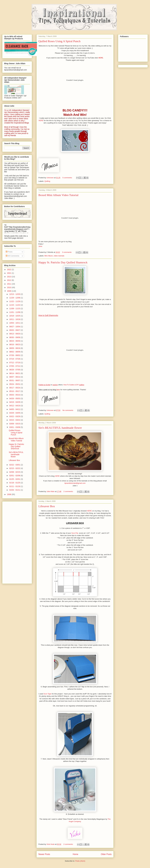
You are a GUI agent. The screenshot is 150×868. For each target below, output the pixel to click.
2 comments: (69, 491)
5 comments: (68, 178)
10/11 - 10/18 (15, 319)
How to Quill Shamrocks (48, 315)
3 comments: (67, 252)
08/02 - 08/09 (15, 352)
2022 (9, 270)
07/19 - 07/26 (15, 359)
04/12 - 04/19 (15, 406)
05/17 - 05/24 (15, 388)
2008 (9, 494)
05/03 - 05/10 (15, 395)
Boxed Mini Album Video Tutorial (58, 195)
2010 (9, 287)
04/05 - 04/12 (15, 409)
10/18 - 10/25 (15, 316)
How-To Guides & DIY (71, 385)
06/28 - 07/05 (15, 370)
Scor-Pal (75, 533)
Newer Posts (44, 854)
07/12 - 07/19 (15, 363)
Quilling (47, 181)
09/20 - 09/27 (15, 330)
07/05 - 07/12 (15, 366)
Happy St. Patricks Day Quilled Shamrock (63, 262)
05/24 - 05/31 (15, 384)
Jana (40, 246)
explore (55, 385)
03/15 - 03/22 (15, 420)
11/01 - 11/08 (15, 312)
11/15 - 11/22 (15, 305)
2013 (9, 277)
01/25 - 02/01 (15, 479)
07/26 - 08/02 (15, 355)
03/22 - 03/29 (15, 416)
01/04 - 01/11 (15, 490)
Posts (9, 252)
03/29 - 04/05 (15, 413)
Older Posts (106, 854)
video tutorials (59, 256)
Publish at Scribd (44, 385)
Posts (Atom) (80, 861)
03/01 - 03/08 (15, 427)
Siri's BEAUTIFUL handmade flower (60, 428)
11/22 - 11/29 (15, 301)
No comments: (68, 410)
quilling (82, 385)
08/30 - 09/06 (15, 337)
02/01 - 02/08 (15, 476)
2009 (9, 291)
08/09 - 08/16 (15, 348)
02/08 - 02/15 (15, 472)
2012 (9, 280)
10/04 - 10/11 (15, 323)
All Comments (12, 256)
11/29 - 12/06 (15, 298)
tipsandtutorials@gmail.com (75, 483)
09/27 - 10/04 (15, 327)
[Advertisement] (15, 542)
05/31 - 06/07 (15, 380)
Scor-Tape (48, 694)
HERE (101, 58)
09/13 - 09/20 (15, 334)
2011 (9, 284)
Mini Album (49, 256)
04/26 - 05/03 (15, 398)
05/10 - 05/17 (15, 391)
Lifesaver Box (47, 506)
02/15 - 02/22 (15, 468)
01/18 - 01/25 (15, 483)
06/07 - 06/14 (15, 377)
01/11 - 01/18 (15, 486)
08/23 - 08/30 (15, 341)
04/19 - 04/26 (15, 402)
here (58, 390)
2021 (9, 273)
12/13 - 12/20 (15, 294)
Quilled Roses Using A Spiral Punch (59, 41)
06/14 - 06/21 (15, 373)
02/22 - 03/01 (15, 465)
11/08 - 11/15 (15, 309)
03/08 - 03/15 (15, 424)
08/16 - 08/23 (15, 344)
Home (76, 854)
